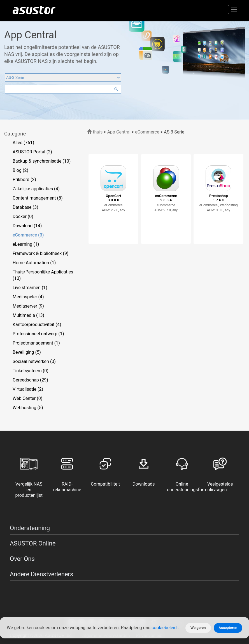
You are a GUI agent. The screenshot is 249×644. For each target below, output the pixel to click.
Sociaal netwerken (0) (34, 361)
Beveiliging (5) (27, 352)
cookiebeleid (165, 628)
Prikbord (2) (24, 180)
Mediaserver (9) (28, 306)
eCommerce (148, 132)
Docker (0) (23, 216)
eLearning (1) (26, 244)
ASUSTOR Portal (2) (32, 152)
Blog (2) (20, 170)
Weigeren (198, 628)
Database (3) (25, 207)
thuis (95, 132)
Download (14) (27, 226)
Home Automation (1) (34, 263)
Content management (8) (38, 198)
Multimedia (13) (28, 315)
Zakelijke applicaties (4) (36, 189)
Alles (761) (23, 143)
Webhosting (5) (28, 408)
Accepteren (228, 628)
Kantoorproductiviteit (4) (37, 325)
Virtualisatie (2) (28, 389)
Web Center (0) (27, 398)
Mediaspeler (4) (28, 297)
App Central (119, 132)
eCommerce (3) (28, 235)
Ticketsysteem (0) (31, 371)
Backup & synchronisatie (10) (42, 161)
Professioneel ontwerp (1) (38, 334)
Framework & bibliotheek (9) (40, 253)
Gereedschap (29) (30, 380)
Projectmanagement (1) (36, 343)
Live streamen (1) (30, 288)
